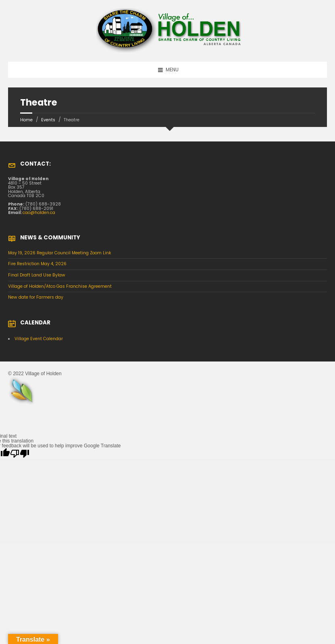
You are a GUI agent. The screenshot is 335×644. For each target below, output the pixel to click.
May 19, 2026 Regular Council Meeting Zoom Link (60, 253)
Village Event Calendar (39, 339)
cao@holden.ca (39, 213)
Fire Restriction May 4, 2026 (37, 264)
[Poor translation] (20, 453)
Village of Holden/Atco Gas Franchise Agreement (60, 286)
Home (26, 120)
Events (48, 120)
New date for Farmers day (36, 297)
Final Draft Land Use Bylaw (37, 275)
